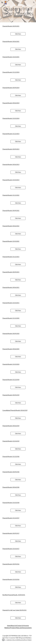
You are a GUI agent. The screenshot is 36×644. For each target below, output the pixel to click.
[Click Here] (18, 34)
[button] (2, 2)
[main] (18, 11)
